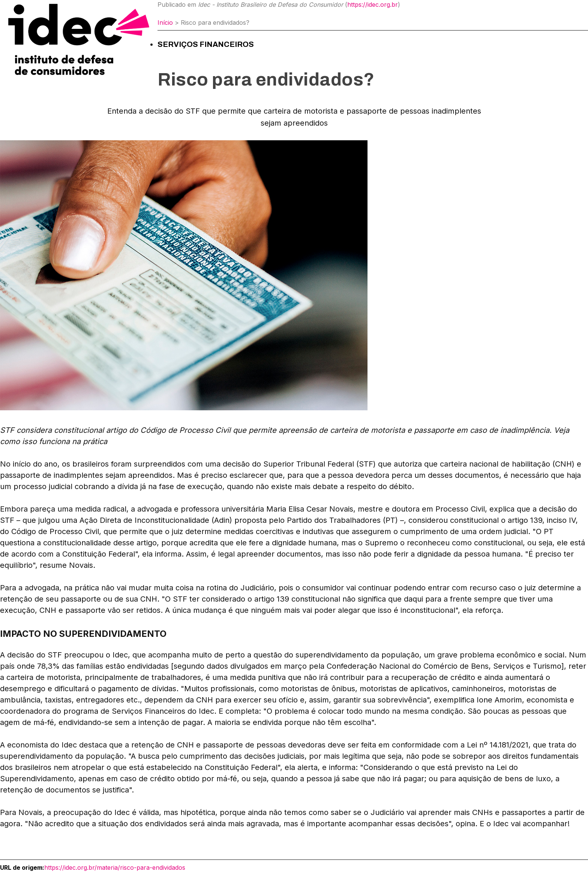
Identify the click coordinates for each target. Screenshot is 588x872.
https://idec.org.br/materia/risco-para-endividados (115, 867)
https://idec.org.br (373, 5)
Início (165, 23)
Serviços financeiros (206, 44)
